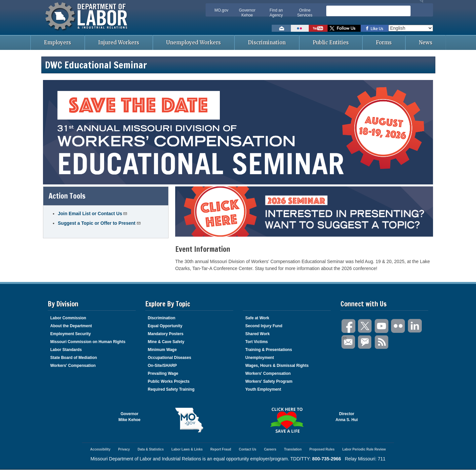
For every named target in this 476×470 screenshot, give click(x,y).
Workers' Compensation (73, 366)
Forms (384, 42)
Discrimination (267, 42)
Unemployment (260, 358)
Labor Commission (68, 318)
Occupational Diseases (169, 358)
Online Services (305, 13)
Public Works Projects (169, 381)
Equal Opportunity (165, 326)
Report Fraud (221, 449)
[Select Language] (411, 28)
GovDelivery (365, 342)
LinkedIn (415, 326)
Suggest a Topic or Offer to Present (99, 223)
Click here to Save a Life (287, 420)
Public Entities (331, 42)
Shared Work (258, 334)
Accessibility (100, 449)
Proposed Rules (322, 449)
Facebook (349, 326)
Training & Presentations (269, 350)
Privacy (124, 449)
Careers (270, 449)
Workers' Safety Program (269, 381)
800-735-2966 (326, 459)
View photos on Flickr (300, 28)
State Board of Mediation (74, 358)
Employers (58, 42)
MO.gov (221, 10)
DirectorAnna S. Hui (347, 417)
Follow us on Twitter (344, 28)
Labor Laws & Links (187, 449)
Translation (293, 449)
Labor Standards (66, 350)
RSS (382, 342)
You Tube (382, 326)
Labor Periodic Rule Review (364, 449)
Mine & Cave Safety (166, 342)
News (426, 42)
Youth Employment (263, 389)
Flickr (398, 326)
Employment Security (71, 334)
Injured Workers (119, 42)
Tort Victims (257, 342)
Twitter (365, 326)
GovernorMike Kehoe (129, 417)
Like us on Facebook (375, 28)
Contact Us (247, 449)
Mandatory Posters (166, 334)
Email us (281, 28)
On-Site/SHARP (162, 366)
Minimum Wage (162, 350)
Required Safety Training (171, 389)
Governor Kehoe (247, 13)
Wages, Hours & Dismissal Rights (277, 366)
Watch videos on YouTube (318, 28)
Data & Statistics (151, 449)
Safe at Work (257, 318)
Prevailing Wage (163, 373)
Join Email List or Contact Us (93, 213)
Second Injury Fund (264, 326)
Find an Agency (276, 13)
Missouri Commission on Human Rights (88, 342)
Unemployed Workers (194, 42)
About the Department (71, 326)
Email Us (344, 337)
